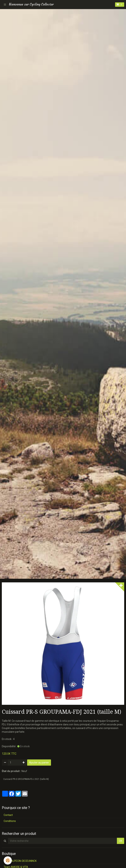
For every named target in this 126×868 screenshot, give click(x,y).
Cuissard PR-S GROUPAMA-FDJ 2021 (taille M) (26, 779)
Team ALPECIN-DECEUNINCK (20, 861)
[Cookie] (8, 860)
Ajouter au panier (39, 763)
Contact (8, 815)
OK (121, 841)
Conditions (10, 821)
